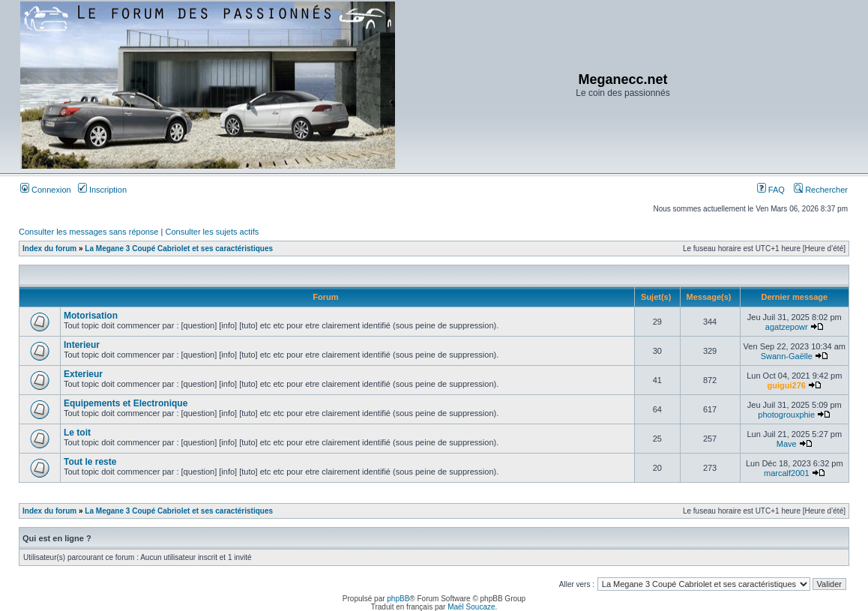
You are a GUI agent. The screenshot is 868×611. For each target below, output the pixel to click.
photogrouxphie (786, 415)
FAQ (771, 190)
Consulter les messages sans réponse (88, 232)
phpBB (398, 599)
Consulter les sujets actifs (212, 232)
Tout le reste (90, 462)
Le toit (77, 433)
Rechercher (821, 190)
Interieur (82, 345)
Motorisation (91, 316)
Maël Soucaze (471, 607)
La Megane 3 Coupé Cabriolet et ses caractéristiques (179, 249)
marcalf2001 (787, 473)
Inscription (102, 190)
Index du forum (49, 249)
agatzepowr (787, 327)
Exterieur (83, 374)
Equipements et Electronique (126, 403)
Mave (787, 444)
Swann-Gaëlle (787, 356)
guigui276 (787, 385)
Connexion (46, 190)
